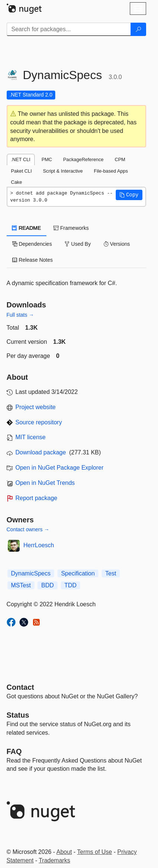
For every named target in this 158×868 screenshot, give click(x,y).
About (64, 852)
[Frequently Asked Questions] (14, 751)
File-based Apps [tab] (111, 171)
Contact (20, 687)
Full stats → (20, 315)
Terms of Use (95, 852)
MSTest (21, 585)
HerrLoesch (39, 545)
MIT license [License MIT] (31, 437)
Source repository (39, 422)
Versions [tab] (117, 244)
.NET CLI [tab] (21, 159)
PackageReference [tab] (83, 159)
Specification (78, 573)
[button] (129, 195)
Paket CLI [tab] (22, 171)
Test (111, 573)
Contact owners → (28, 529)
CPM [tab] (120, 159)
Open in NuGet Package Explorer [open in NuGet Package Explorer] (60, 468)
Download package (41, 452)
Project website (36, 407)
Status (18, 715)
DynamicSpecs (31, 573)
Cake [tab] (17, 182)
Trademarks (54, 860)
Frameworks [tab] (71, 228)
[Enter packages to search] (69, 29)
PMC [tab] (47, 159)
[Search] (138, 29)
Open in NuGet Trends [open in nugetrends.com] (45, 483)
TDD (71, 585)
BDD (47, 585)
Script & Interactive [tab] (63, 171)
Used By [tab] (78, 244)
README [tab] (27, 228)
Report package (37, 498)
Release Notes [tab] (33, 260)
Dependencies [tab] (32, 244)
